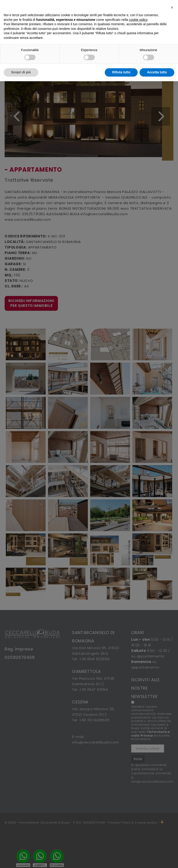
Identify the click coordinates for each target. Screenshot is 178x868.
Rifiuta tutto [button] (121, 72)
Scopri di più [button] (21, 72)
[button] (172, 7)
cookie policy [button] (138, 20)
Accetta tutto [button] (157, 72)
